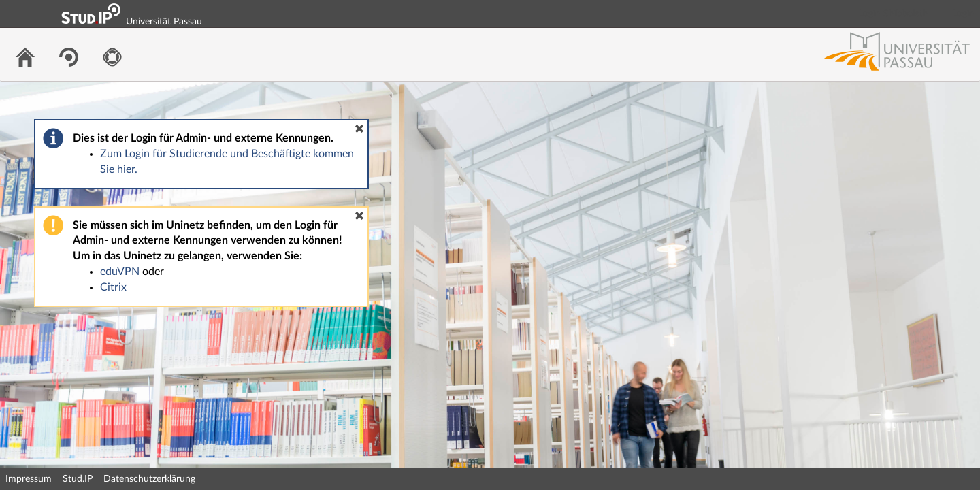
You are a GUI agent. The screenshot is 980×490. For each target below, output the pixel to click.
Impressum (29, 479)
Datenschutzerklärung (149, 479)
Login (964, 14)
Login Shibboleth (894, 14)
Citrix (113, 287)
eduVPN (120, 272)
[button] (359, 129)
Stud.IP (78, 479)
